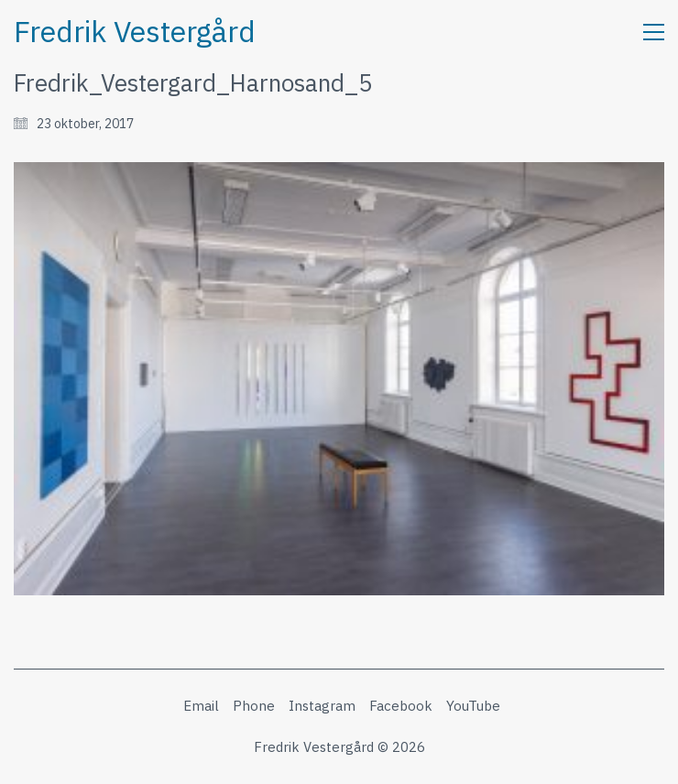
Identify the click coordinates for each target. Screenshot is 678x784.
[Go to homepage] (135, 32)
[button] (654, 32)
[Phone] (254, 706)
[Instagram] (322, 706)
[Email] (201, 706)
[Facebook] (401, 706)
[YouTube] (473, 706)
